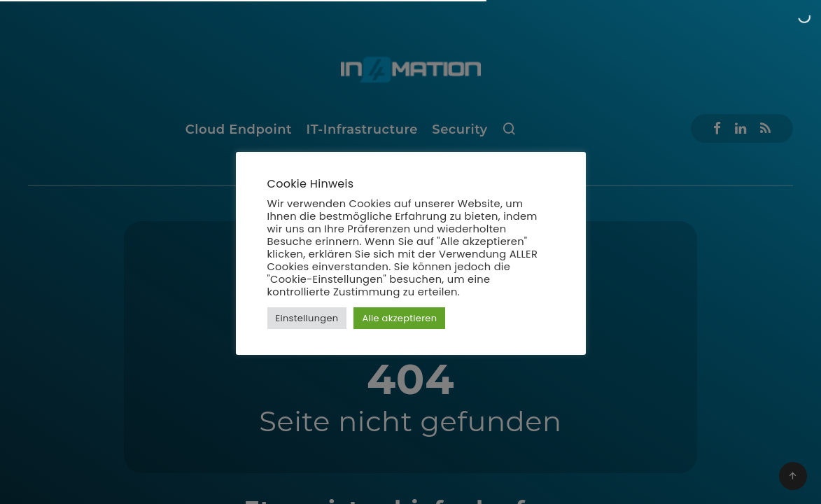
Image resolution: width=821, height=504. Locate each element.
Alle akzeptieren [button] (399, 318)
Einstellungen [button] (307, 318)
